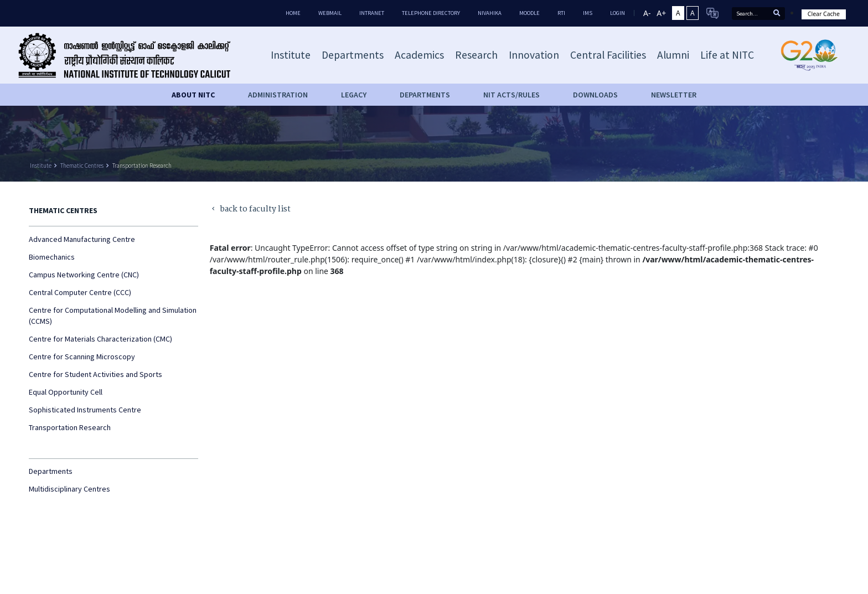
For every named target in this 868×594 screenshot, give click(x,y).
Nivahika (490, 13)
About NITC (193, 95)
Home (293, 13)
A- (647, 13)
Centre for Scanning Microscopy (82, 357)
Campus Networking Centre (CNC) (84, 275)
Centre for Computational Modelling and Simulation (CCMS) (113, 316)
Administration (278, 95)
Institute (41, 166)
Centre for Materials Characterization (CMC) (100, 339)
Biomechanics (52, 257)
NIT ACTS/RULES (512, 95)
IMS (588, 13)
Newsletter (674, 95)
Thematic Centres (82, 166)
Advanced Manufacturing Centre (82, 239)
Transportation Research (142, 166)
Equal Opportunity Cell (66, 392)
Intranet (372, 13)
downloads (595, 95)
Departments (51, 471)
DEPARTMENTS (425, 95)
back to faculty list (250, 210)
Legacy (354, 95)
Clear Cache (824, 14)
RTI (561, 13)
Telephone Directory (431, 13)
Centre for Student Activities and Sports (95, 374)
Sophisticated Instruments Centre (85, 410)
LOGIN (618, 13)
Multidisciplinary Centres (69, 489)
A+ (661, 13)
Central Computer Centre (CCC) (80, 292)
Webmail (330, 13)
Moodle (529, 13)
